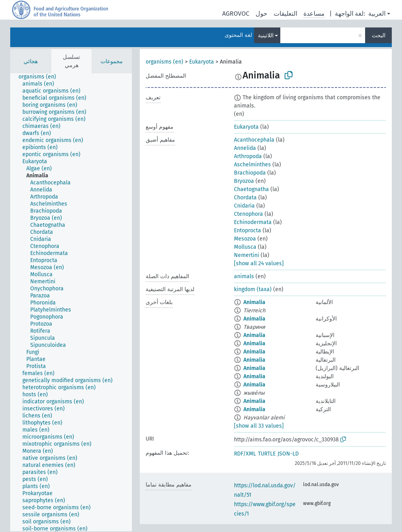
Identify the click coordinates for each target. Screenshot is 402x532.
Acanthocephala (254, 140)
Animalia (254, 302)
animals (244, 276)
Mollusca (245, 247)
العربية (377, 14)
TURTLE (267, 454)
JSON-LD (288, 454)
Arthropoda (248, 156)
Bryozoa (244, 181)
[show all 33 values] (259, 426)
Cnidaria (244, 206)
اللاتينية (266, 36)
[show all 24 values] (259, 263)
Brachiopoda (250, 173)
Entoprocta (248, 230)
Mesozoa (245, 239)
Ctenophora (249, 214)
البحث (379, 36)
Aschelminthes (252, 165)
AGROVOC (236, 14)
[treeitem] (41, 77)
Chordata (245, 198)
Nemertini (247, 255)
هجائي (31, 61)
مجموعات (112, 61)
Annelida (245, 148)
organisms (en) (164, 62)
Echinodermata (253, 222)
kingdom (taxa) (253, 289)
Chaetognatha (251, 189)
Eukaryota (202, 62)
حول (261, 14)
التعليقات (285, 14)
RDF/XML (245, 454)
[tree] (71, 302)
